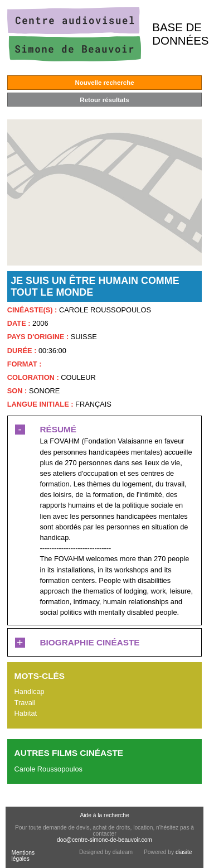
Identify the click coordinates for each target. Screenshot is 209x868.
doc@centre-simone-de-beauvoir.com (104, 840)
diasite (184, 852)
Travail (25, 703)
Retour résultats (104, 100)
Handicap (30, 691)
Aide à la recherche (104, 815)
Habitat (26, 713)
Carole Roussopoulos (48, 769)
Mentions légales (23, 856)
